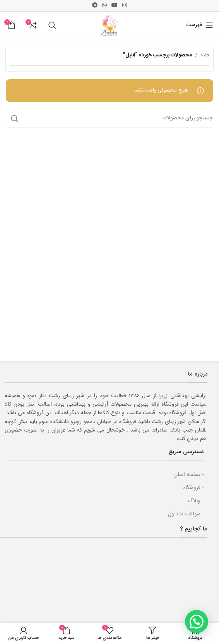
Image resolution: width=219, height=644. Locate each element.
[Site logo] (109, 25)
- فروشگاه (193, 488)
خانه (205, 55)
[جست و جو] (52, 25)
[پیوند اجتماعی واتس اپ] (104, 6)
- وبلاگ (196, 501)
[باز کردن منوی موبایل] (200, 25)
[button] (197, 622)
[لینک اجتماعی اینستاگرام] (125, 6)
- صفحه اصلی (188, 475)
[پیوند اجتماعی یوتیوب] (115, 6)
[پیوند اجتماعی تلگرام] (95, 6)
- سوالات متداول (186, 514)
